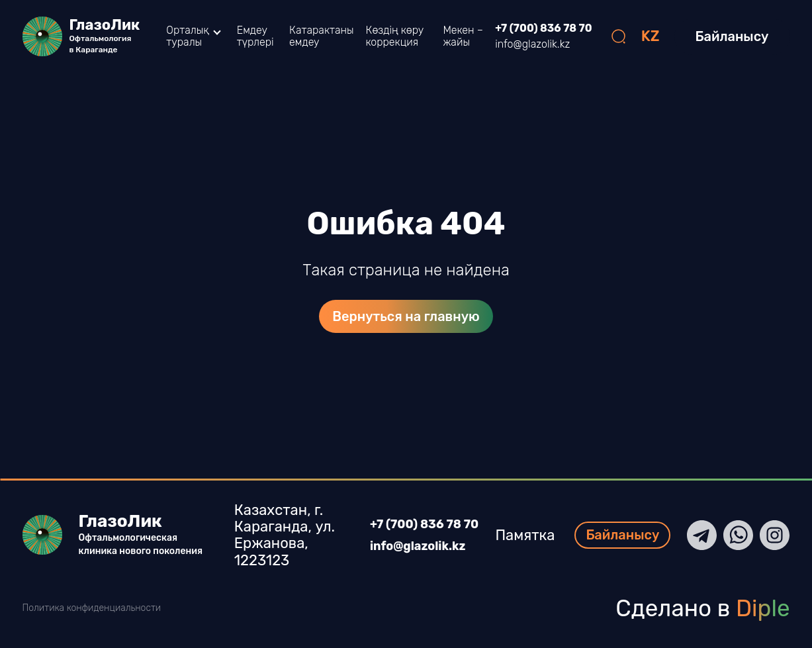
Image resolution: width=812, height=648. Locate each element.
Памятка (531, 535)
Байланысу (732, 36)
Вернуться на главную (406, 316)
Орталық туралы (187, 36)
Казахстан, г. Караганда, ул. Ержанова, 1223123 (278, 535)
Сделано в (702, 608)
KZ (651, 36)
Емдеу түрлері (255, 36)
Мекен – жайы (463, 36)
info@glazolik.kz (532, 44)
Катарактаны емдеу (322, 36)
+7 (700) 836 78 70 (543, 28)
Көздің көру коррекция (395, 36)
